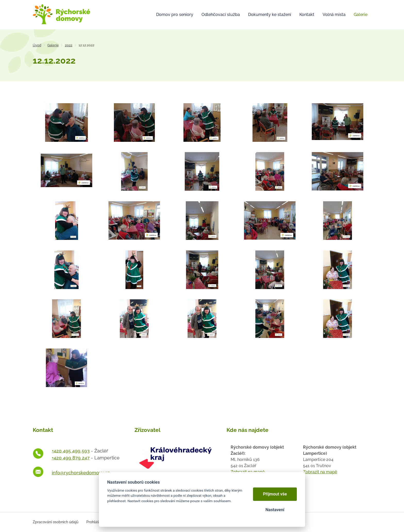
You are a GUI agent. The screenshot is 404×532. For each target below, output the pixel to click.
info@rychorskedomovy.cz (81, 473)
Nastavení (275, 510)
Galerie (53, 45)
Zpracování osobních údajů (56, 522)
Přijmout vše (275, 494)
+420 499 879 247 (71, 458)
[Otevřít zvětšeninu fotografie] (67, 122)
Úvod (37, 45)
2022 (69, 45)
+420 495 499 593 (71, 451)
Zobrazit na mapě (320, 472)
